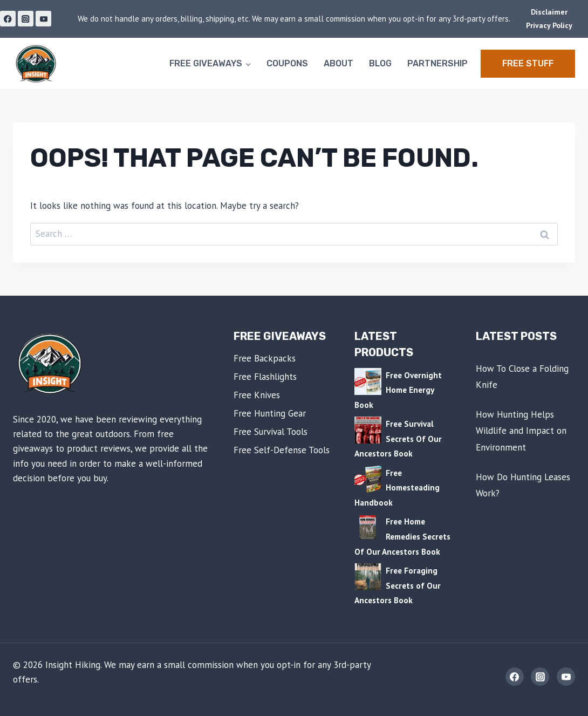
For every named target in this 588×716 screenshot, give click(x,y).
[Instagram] (26, 19)
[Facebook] (8, 19)
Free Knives (257, 395)
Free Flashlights (265, 377)
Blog (380, 63)
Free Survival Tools (271, 432)
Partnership (437, 63)
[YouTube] (43, 19)
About (339, 63)
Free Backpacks (265, 358)
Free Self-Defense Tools (282, 450)
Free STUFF (528, 63)
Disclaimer (549, 12)
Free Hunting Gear (270, 413)
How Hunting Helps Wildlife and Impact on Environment (521, 431)
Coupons (287, 63)
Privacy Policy (549, 25)
